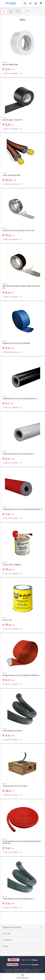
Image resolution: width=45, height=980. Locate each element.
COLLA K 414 (7, 620)
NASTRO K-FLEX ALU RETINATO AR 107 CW (18, 231)
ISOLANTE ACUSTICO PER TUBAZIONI (16, 343)
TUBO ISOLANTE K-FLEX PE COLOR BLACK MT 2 (20, 399)
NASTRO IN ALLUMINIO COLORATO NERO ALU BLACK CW (21, 287)
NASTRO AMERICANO (10, 65)
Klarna (35, 960)
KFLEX (5, 62)
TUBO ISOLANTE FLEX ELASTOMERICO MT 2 (19, 899)
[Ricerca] (25, 4)
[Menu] (30, 4)
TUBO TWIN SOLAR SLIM (11, 175)
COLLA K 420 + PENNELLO (12, 565)
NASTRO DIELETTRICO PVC (12, 120)
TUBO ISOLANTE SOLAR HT (12, 731)
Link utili (6, 934)
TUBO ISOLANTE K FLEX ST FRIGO (15, 786)
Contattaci (7, 940)
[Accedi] (36, 4)
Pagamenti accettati (12, 927)
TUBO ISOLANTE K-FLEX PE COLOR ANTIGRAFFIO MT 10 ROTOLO (22, 842)
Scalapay (35, 965)
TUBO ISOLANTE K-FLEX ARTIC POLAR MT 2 (19, 454)
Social (5, 946)
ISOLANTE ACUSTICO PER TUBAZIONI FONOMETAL (21, 676)
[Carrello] (41, 4)
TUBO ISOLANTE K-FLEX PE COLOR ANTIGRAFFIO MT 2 (22, 509)
